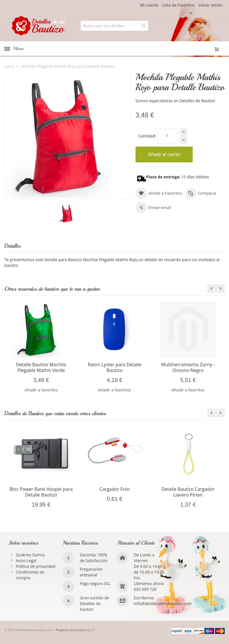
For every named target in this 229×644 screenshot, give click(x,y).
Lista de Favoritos (178, 5)
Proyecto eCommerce (71, 630)
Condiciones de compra (30, 575)
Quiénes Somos (30, 555)
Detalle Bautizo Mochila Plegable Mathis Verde (41, 367)
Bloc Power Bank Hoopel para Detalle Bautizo (41, 492)
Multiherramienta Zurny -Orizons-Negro (188, 367)
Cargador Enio (115, 489)
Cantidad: (147, 136)
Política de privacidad (35, 566)
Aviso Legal (26, 561)
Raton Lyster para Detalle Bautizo (115, 367)
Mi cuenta (149, 5)
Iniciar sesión (211, 5)
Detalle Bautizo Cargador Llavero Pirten (188, 492)
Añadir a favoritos (41, 390)
